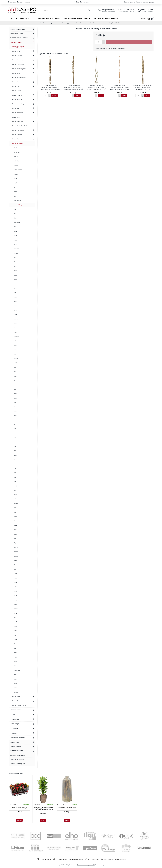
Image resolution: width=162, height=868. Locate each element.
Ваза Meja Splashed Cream (67, 808)
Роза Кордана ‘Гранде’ (20, 808)
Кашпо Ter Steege (81, 23)
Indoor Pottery (93, 23)
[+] (104, 41)
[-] (104, 43)
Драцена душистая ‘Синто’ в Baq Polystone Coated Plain (44, 809)
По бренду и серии (68, 23)
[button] (129, 42)
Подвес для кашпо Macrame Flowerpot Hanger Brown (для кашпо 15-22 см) (50, 87)
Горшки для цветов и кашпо (52, 23)
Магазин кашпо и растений (86, 865)
